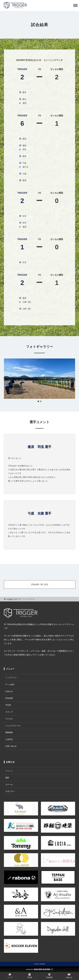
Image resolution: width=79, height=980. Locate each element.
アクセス (9, 719)
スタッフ (9, 712)
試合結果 (9, 698)
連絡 (7, 778)
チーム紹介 (10, 684)
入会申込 (9, 739)
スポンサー (10, 791)
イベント (9, 771)
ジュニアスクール (13, 726)
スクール (9, 784)
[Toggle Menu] (75, 5)
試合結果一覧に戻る (40, 584)
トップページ (11, 678)
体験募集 (9, 732)
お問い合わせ (11, 746)
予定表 (8, 705)
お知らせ (9, 691)
